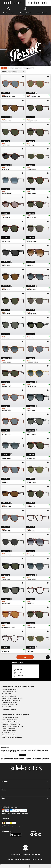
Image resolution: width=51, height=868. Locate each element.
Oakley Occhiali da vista (9, 720)
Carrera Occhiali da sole (9, 696)
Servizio (25, 790)
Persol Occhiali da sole (9, 694)
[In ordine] (13, 72)
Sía (4, 68)
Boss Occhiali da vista (9, 735)
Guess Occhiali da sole (9, 707)
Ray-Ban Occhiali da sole (10, 690)
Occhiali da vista (25, 13)
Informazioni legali (37, 859)
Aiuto (25, 798)
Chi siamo (25, 782)
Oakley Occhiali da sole (9, 692)
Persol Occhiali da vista (9, 731)
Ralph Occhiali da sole (9, 709)
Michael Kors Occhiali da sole (11, 700)
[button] (13, 3)
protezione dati (26, 859)
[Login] (25, 8)
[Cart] (43, 8)
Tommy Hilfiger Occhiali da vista (12, 737)
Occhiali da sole (8, 13)
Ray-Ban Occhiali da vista (10, 718)
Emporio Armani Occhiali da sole (12, 698)
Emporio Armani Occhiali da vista (12, 726)
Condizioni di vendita (14, 859)
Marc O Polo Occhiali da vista (11, 722)
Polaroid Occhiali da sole (10, 703)
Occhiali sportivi (43, 13)
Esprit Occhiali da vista (9, 733)
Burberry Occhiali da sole (10, 705)
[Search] (8, 8)
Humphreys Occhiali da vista (11, 724)
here (47, 759)
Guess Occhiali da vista (9, 728)
